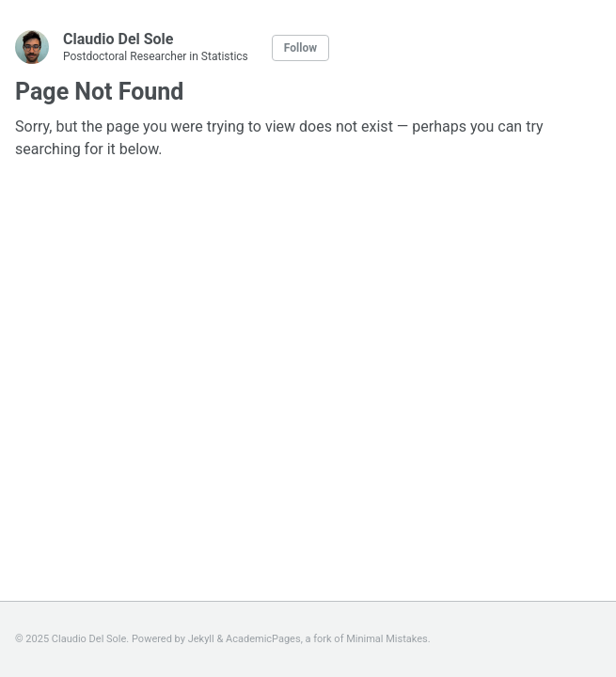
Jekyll (201, 639)
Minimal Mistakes (387, 639)
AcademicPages (263, 639)
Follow (300, 48)
